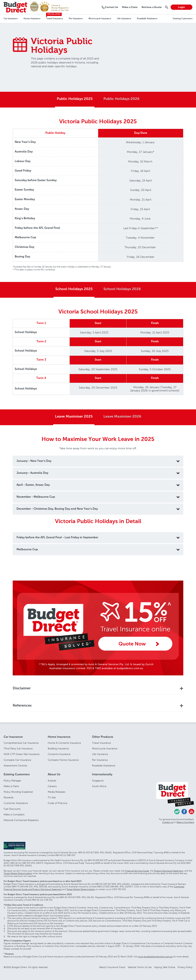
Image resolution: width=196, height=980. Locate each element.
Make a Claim (11, 786)
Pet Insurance (76, 19)
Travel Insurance (55, 19)
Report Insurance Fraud (112, 967)
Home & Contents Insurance (64, 743)
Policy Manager (12, 781)
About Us (54, 775)
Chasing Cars (177, 812)
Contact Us (168, 822)
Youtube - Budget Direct (191, 812)
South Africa (99, 786)
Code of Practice (58, 803)
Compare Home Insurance (63, 760)
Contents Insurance (59, 754)
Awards (52, 781)
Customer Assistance (16, 803)
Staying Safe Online (165, 967)
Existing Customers (183, 19)
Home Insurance (32, 19)
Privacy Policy (185, 967)
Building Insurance (58, 749)
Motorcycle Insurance (100, 19)
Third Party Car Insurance (18, 749)
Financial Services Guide (137, 871)
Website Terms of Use (140, 967)
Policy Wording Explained (18, 792)
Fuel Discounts (12, 809)
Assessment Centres (15, 766)
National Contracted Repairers (21, 820)
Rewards (9, 798)
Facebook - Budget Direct (184, 812)
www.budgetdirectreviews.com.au (155, 957)
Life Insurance (124, 19)
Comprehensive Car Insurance (21, 743)
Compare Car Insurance (17, 760)
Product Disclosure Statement (169, 871)
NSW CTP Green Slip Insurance (22, 754)
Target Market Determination (18, 873)
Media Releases (57, 792)
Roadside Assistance (147, 19)
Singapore (98, 781)
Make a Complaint (14, 815)
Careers (52, 786)
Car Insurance (11, 19)
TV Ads (52, 798)
